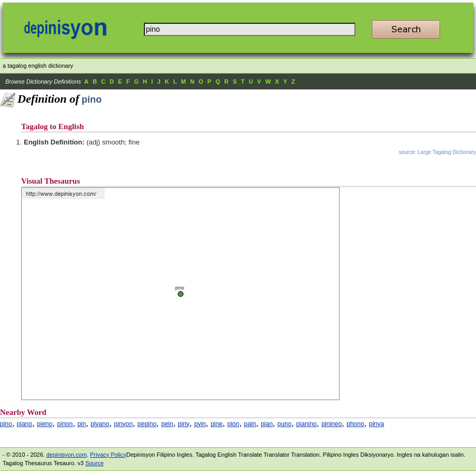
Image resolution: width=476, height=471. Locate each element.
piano (25, 424)
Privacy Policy (108, 455)
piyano (100, 424)
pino (6, 424)
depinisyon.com (67, 455)
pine (217, 424)
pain (250, 424)
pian (267, 424)
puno (284, 424)
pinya (377, 424)
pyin (200, 424)
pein (167, 424)
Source (94, 463)
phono (355, 424)
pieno (45, 424)
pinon (65, 424)
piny (184, 424)
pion (234, 424)
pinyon (123, 424)
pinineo (332, 424)
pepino (147, 424)
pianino (306, 424)
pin (81, 424)
